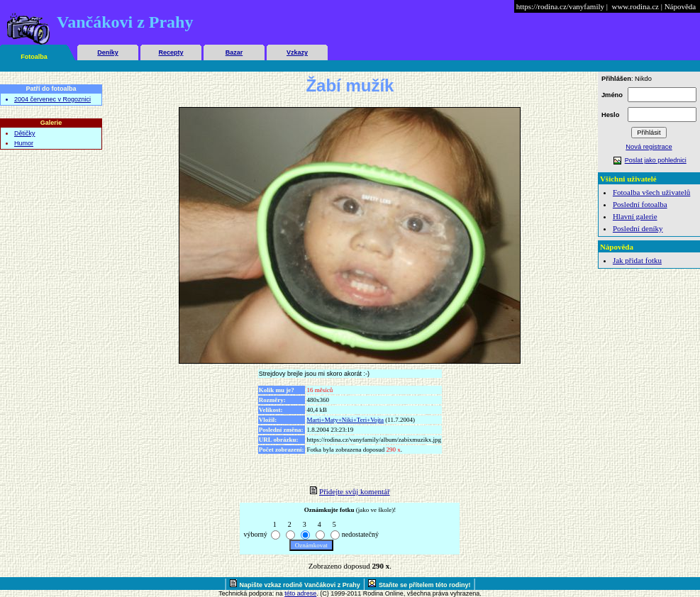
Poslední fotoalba (640, 204)
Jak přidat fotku (637, 260)
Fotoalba (34, 57)
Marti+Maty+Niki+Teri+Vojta (346, 420)
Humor (24, 143)
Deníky (108, 52)
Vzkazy (297, 52)
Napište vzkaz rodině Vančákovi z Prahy (300, 585)
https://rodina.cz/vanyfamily (560, 6)
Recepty (171, 52)
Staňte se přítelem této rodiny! (425, 585)
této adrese (300, 593)
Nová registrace (649, 147)
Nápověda (680, 6)
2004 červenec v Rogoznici (52, 99)
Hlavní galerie (635, 216)
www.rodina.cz (635, 6)
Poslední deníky (638, 228)
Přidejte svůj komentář (355, 491)
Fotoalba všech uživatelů (651, 192)
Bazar (234, 52)
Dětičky (25, 133)
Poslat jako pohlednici (656, 160)
